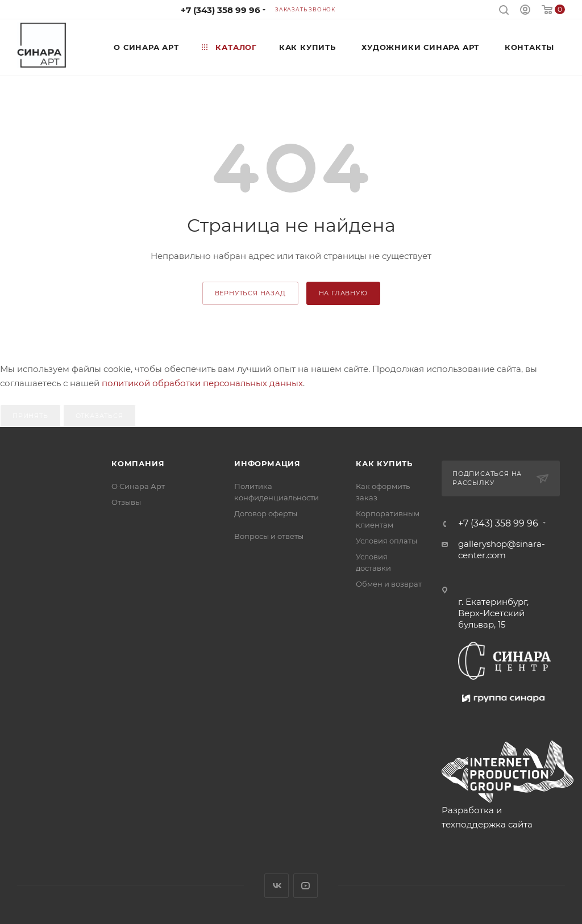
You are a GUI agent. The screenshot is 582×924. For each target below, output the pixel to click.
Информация (267, 463)
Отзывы (126, 502)
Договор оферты (266, 513)
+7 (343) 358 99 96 (221, 10)
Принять (30, 416)
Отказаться (99, 416)
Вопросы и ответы (269, 536)
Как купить (384, 463)
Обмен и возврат (389, 584)
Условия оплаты (386, 541)
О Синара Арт (138, 486)
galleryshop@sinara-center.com (502, 549)
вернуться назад (250, 293)
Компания (138, 463)
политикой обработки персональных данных (202, 383)
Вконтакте (277, 886)
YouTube (305, 886)
